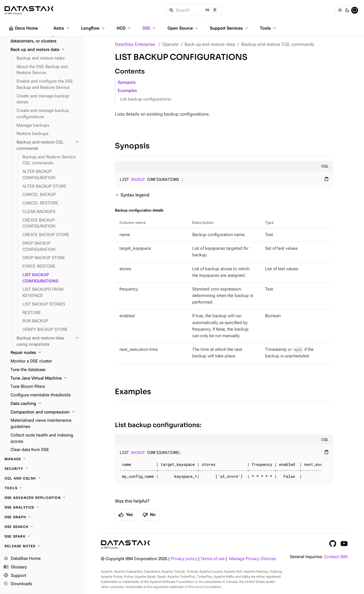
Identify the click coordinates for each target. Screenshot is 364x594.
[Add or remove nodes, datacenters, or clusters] (45, 38)
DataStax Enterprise (135, 44)
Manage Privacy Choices (253, 559)
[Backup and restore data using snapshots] (48, 341)
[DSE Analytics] (42, 507)
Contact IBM (336, 557)
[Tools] (42, 488)
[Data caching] (45, 404)
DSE (150, 28)
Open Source (183, 28)
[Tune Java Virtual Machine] (45, 378)
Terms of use (213, 559)
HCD (124, 28)
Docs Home (23, 28)
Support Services (229, 28)
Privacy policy (184, 559)
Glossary (15, 567)
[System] (355, 10)
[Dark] (347, 10)
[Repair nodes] (45, 353)
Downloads (18, 584)
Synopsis (127, 82)
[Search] (194, 10)
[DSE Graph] (42, 517)
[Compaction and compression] (45, 412)
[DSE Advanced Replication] (42, 498)
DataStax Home (22, 559)
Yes (126, 515)
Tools (268, 28)
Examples (127, 91)
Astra (62, 28)
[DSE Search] (42, 527)
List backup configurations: (146, 99)
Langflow (93, 28)
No (149, 515)
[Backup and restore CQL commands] (48, 146)
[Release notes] (42, 546)
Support (15, 576)
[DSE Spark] (42, 536)
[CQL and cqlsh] (42, 478)
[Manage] (42, 459)
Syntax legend (135, 195)
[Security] (42, 469)
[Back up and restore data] (45, 50)
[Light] (340, 10)
